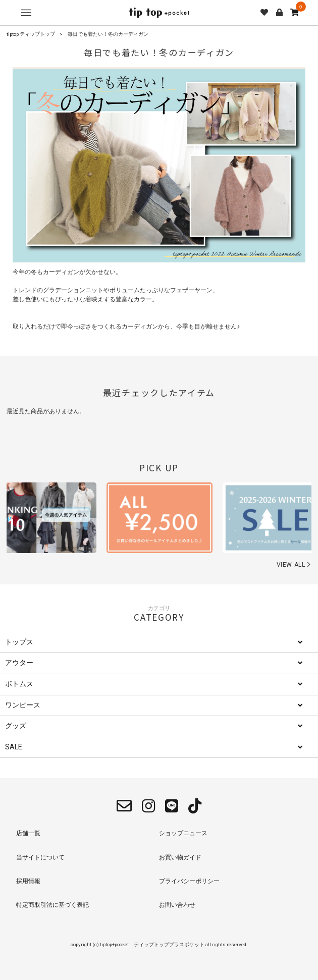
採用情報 (28, 881)
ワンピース (23, 705)
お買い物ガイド (180, 857)
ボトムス (19, 684)
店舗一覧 (28, 833)
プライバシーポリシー (189, 881)
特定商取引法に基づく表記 (52, 905)
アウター (19, 663)
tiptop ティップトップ (31, 34)
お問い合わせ (177, 905)
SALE (14, 747)
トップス (19, 642)
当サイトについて (40, 857)
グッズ (16, 726)
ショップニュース (183, 833)
